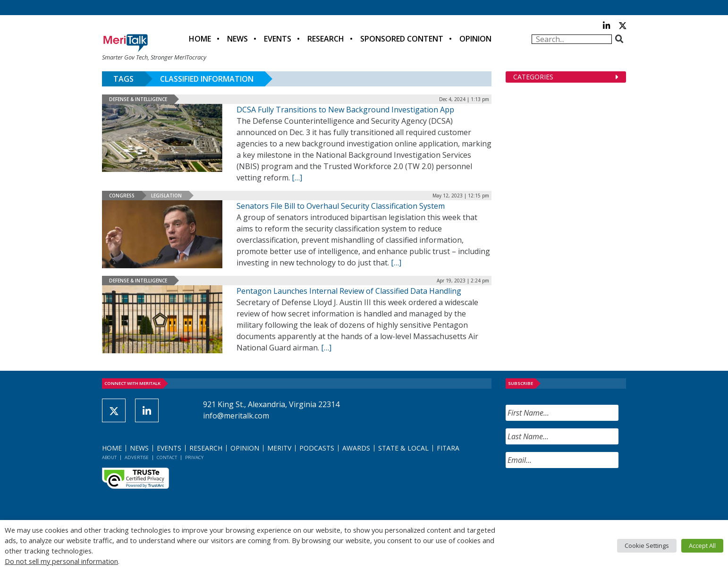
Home (200, 39)
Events (278, 39)
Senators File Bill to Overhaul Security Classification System (341, 206)
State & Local (403, 448)
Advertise (137, 457)
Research (326, 39)
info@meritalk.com (236, 416)
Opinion (475, 39)
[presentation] (577, 494)
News (237, 39)
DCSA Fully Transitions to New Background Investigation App (345, 110)
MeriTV (279, 448)
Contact (167, 457)
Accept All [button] (702, 545)
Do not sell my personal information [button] (61, 561)
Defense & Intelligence (138, 99)
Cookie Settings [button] (647, 545)
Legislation (166, 196)
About (109, 457)
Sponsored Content (402, 39)
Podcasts (317, 448)
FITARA (448, 448)
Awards (356, 448)
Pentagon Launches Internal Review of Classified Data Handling (349, 291)
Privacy (194, 457)
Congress (122, 196)
